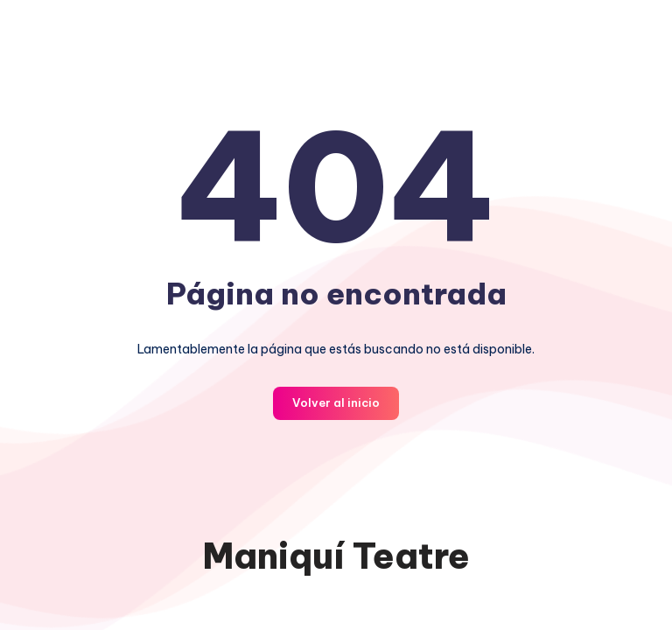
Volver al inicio (336, 402)
